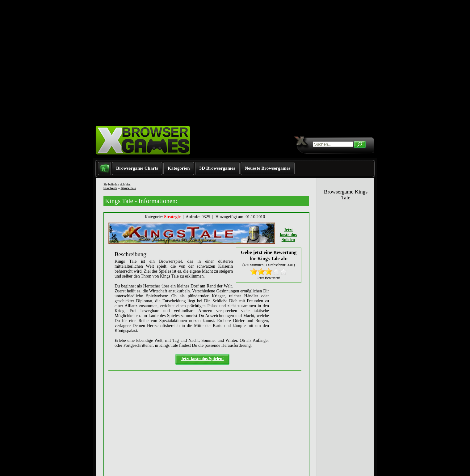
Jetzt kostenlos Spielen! (202, 359)
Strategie (172, 217)
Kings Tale (128, 188)
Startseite (110, 188)
